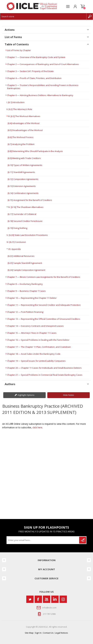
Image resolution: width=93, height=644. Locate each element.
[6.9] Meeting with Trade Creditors (24, 158)
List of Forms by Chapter (19, 50)
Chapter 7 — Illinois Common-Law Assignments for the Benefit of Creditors (44, 277)
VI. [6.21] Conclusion (16, 242)
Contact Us (48, 633)
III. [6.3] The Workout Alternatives (24, 116)
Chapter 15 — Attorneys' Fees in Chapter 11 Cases (32, 333)
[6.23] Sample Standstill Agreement (25, 263)
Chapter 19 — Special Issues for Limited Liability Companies (36, 361)
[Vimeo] (55, 599)
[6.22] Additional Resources (21, 256)
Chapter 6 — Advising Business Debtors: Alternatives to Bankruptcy (40, 95)
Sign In (38, 633)
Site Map (29, 633)
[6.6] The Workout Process (21, 137)
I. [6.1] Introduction (15, 102)
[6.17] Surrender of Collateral (22, 214)
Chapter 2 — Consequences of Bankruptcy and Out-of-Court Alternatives (43, 64)
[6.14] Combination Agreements (23, 193)
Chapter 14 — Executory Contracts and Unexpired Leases (35, 326)
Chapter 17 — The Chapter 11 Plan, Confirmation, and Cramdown (39, 347)
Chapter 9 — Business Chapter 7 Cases (26, 291)
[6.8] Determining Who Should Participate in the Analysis (35, 151)
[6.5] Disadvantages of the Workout (25, 130)
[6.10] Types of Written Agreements (25, 165)
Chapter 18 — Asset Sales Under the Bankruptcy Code (34, 354)
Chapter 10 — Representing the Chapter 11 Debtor (32, 298)
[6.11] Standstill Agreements (21, 172)
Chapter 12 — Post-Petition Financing (25, 312)
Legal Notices (62, 633)
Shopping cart (83, 7)
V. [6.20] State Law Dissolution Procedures (27, 235)
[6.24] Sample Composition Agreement (26, 270)
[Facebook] (38, 599)
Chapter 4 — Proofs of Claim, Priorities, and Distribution (34, 78)
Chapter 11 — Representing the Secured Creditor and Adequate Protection (44, 305)
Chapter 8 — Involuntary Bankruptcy (25, 284)
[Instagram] (63, 599)
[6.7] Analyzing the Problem (21, 144)
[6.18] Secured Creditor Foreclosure (25, 221)
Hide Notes (69, 395)
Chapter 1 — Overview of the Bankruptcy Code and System (36, 57)
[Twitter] (30, 599)
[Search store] (43, 16)
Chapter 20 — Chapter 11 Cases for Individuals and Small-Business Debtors (44, 368)
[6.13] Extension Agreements (22, 186)
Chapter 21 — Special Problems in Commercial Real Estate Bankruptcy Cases (45, 375)
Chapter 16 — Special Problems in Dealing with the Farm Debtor (38, 340)
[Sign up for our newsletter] (43, 540)
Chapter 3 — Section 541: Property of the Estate (30, 71)
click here (37, 427)
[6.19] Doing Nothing (17, 228)
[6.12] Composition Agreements (23, 179)
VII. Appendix (15, 249)
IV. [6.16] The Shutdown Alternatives (26, 207)
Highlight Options (26, 395)
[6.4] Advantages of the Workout (24, 123)
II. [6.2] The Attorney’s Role (19, 109)
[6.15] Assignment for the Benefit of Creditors (30, 200)
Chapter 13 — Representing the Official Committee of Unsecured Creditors (44, 319)
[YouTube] (47, 599)
